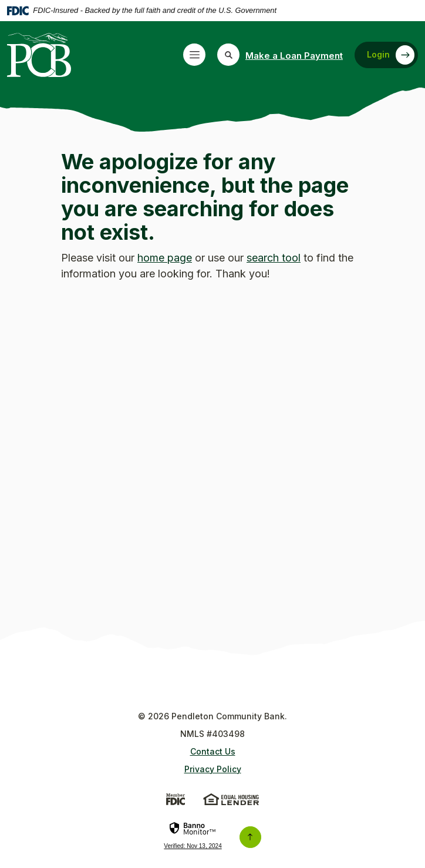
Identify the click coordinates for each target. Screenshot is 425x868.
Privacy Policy (213, 769)
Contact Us (213, 751)
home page (165, 258)
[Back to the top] (250, 837)
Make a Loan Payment (294, 56)
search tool (274, 258)
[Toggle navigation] (194, 55)
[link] (193, 839)
